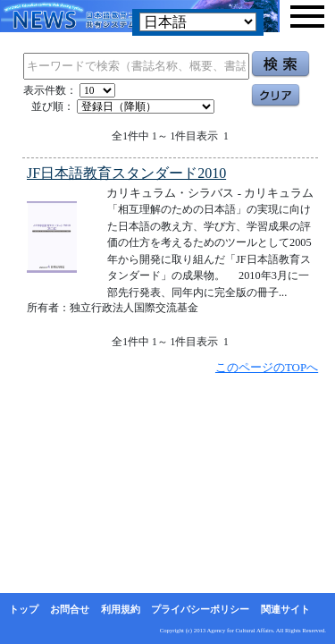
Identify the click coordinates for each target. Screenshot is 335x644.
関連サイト (285, 609)
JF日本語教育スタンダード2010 (126, 173)
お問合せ (70, 609)
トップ (24, 609)
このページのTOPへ (267, 367)
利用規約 (121, 609)
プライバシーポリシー (200, 609)
